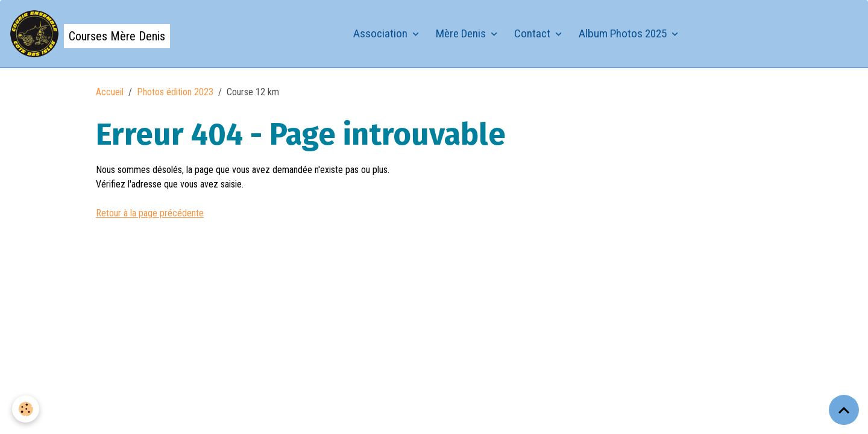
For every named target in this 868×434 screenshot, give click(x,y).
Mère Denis (462, 33)
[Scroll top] (844, 410)
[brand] (90, 34)
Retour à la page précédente (150, 213)
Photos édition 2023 (175, 92)
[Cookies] (26, 409)
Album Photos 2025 (624, 33)
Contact (533, 33)
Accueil (110, 92)
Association (382, 33)
